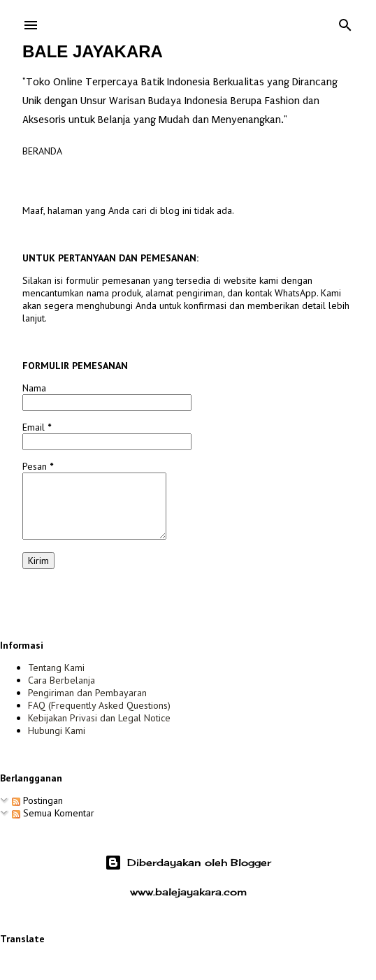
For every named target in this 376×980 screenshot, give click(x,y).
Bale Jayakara (93, 51)
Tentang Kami (56, 668)
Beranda (42, 151)
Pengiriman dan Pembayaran (87, 693)
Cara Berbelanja (62, 680)
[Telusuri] (345, 22)
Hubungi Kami (57, 730)
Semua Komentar (53, 813)
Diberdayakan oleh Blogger (188, 863)
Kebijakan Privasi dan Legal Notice (99, 718)
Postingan (37, 800)
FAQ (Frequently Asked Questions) (99, 705)
